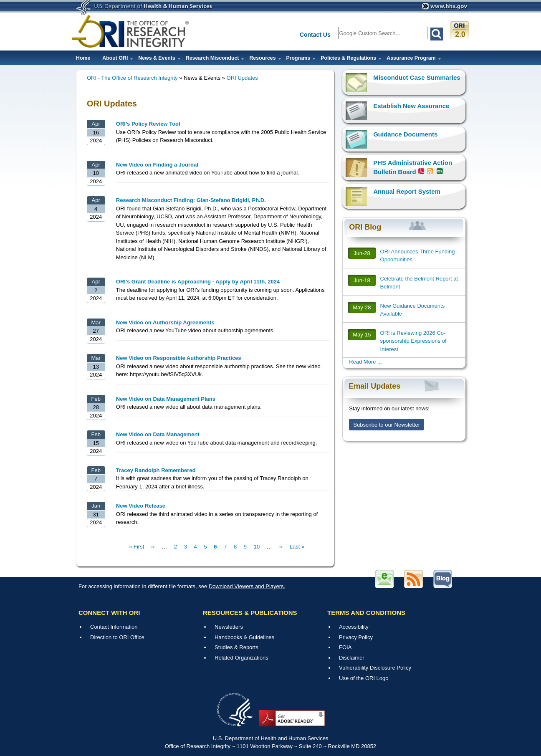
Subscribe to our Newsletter (387, 425)
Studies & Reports (236, 647)
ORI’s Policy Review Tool (148, 124)
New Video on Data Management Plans (166, 399)
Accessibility (354, 627)
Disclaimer (352, 658)
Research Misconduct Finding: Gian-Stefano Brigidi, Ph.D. (191, 200)
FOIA (345, 647)
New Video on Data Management (158, 434)
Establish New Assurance (411, 106)
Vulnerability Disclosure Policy (375, 668)
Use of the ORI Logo (364, 678)
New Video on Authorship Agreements (165, 322)
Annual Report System (407, 191)
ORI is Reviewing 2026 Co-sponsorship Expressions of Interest (413, 341)
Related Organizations (241, 658)
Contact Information (114, 627)
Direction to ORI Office (117, 637)
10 (257, 547)
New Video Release (141, 506)
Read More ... (365, 362)
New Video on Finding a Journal (157, 165)
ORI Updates (242, 78)
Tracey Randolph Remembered (156, 470)
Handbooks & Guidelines (244, 637)
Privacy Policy (356, 637)
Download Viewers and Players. (247, 586)
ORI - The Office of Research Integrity (132, 78)
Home (83, 58)
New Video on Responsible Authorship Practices (179, 358)
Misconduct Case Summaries (417, 77)
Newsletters (229, 627)
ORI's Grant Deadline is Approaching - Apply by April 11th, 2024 (198, 282)
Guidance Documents (405, 134)
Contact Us (315, 35)
